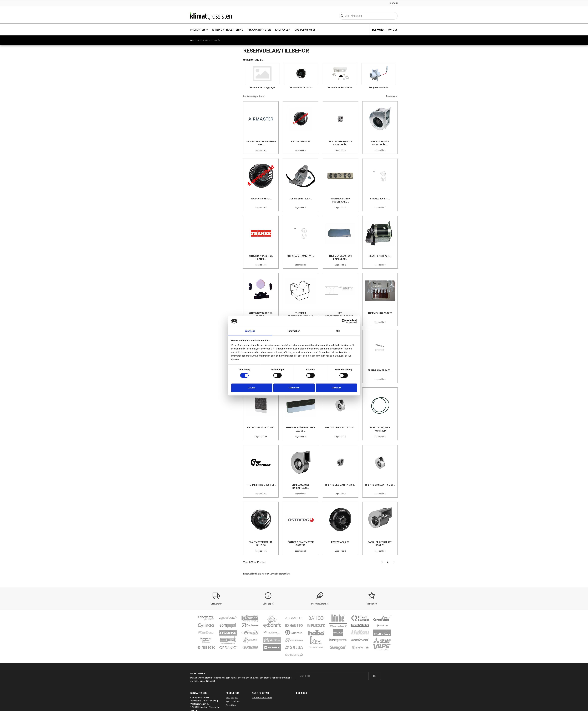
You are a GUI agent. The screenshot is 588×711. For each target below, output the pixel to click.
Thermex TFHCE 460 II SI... (261, 485)
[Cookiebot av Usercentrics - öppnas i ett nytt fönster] (344, 321)
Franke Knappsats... (380, 370)
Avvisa (252, 388)
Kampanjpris (232, 697)
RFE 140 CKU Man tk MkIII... (340, 485)
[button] (199, 30)
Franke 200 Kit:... (380, 199)
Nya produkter (232, 701)
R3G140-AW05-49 (301, 141)
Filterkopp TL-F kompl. (261, 428)
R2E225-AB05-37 (340, 542)
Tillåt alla (336, 388)
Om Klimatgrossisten (262, 697)
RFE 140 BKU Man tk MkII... (380, 485)
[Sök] (368, 16)
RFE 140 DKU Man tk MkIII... (340, 428)
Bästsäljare (231, 705)
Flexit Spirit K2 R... (301, 199)
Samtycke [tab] (250, 331)
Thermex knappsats (380, 313)
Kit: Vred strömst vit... (301, 256)
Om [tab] (338, 331)
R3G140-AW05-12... (261, 199)
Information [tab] (294, 331)
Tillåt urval (294, 388)
